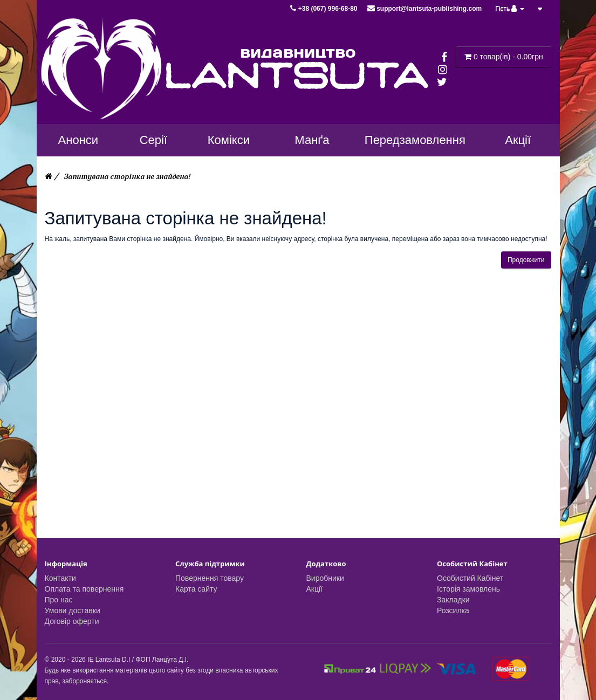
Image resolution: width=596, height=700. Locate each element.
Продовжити (526, 260)
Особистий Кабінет (470, 578)
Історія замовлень (468, 589)
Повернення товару (210, 578)
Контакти (60, 578)
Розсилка (453, 610)
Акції (314, 589)
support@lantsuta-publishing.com (424, 9)
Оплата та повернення (84, 589)
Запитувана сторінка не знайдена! (127, 177)
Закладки (453, 600)
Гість (510, 9)
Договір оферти (72, 621)
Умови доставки (73, 610)
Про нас (59, 600)
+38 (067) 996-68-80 (324, 9)
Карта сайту (196, 589)
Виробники (325, 578)
